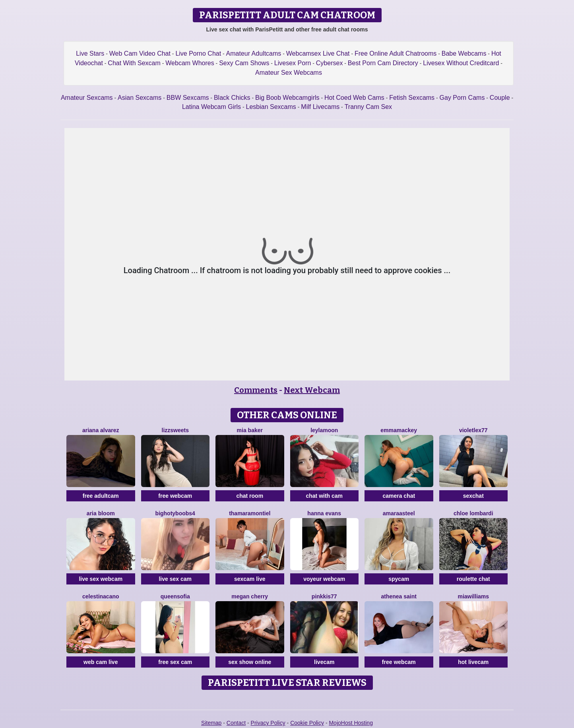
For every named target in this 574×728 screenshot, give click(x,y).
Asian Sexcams (140, 98)
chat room (250, 496)
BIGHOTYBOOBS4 (175, 513)
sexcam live (250, 579)
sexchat (473, 496)
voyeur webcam (324, 579)
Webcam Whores (190, 63)
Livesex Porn (293, 63)
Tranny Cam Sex (368, 107)
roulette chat (473, 579)
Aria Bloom (101, 513)
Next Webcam (312, 390)
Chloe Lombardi (473, 513)
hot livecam (473, 662)
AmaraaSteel (399, 513)
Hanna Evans (324, 513)
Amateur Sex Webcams (289, 73)
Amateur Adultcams (254, 53)
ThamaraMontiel (250, 513)
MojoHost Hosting (351, 723)
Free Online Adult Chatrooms (396, 53)
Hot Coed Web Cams (354, 98)
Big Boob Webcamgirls (287, 98)
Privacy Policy (268, 723)
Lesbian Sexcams (271, 107)
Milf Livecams (320, 107)
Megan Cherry (250, 596)
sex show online (250, 662)
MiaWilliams (473, 596)
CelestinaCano (101, 596)
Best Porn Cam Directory (383, 63)
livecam (324, 662)
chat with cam (324, 496)
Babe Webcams (464, 53)
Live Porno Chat (198, 53)
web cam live (101, 662)
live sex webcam (101, 579)
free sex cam (175, 662)
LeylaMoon (324, 430)
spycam (399, 579)
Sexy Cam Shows (244, 63)
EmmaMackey (399, 430)
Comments (256, 390)
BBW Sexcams (188, 98)
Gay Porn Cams (462, 98)
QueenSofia (175, 596)
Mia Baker (250, 430)
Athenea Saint (399, 596)
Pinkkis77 (324, 596)
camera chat (399, 496)
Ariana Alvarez (101, 430)
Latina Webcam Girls (211, 107)
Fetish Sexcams (412, 98)
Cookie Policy (307, 723)
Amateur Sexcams (87, 98)
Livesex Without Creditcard (461, 63)
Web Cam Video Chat (140, 53)
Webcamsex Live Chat (318, 53)
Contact (236, 723)
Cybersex (330, 63)
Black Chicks (232, 98)
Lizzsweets (175, 430)
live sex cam (175, 579)
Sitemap (211, 723)
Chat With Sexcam (134, 63)
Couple (500, 98)
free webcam (175, 496)
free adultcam (101, 496)
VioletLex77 (473, 430)
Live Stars (90, 53)
